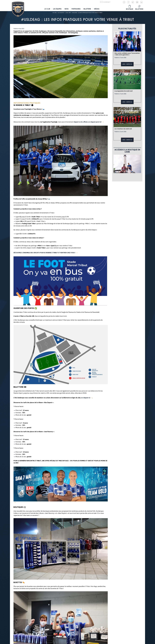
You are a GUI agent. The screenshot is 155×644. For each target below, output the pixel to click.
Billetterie (87, 9)
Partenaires (76, 9)
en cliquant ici (86, 398)
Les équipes (57, 9)
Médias (97, 9)
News (67, 9)
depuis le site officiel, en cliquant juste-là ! (88, 122)
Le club (47, 9)
